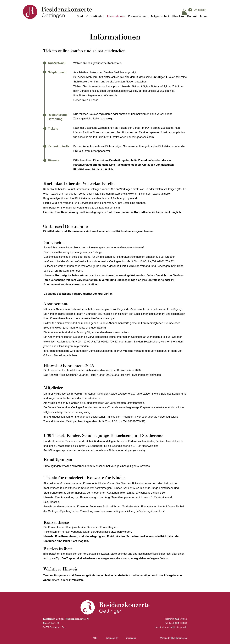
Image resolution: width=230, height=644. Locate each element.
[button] (184, 12)
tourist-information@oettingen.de (171, 627)
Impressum (131, 638)
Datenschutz (112, 638)
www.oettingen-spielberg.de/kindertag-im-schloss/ (135, 511)
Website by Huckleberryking (173, 638)
